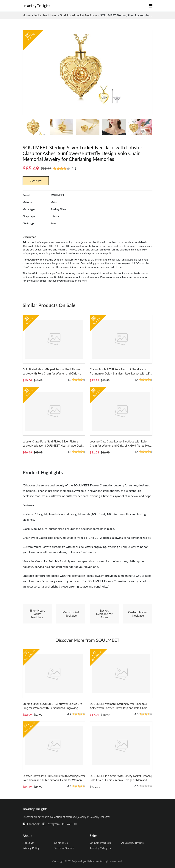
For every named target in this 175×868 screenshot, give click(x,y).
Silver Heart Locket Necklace (37, 614)
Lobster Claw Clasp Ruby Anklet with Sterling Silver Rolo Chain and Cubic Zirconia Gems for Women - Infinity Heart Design (54, 780)
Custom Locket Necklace (138, 614)
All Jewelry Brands (132, 843)
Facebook (33, 824)
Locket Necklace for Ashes (104, 614)
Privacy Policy (31, 848)
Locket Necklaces (45, 15)
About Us (28, 843)
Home (27, 15)
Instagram (53, 824)
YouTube (72, 824)
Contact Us (61, 843)
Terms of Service (64, 848)
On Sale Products (100, 843)
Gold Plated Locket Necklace (78, 15)
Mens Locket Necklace (71, 614)
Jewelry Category (100, 848)
